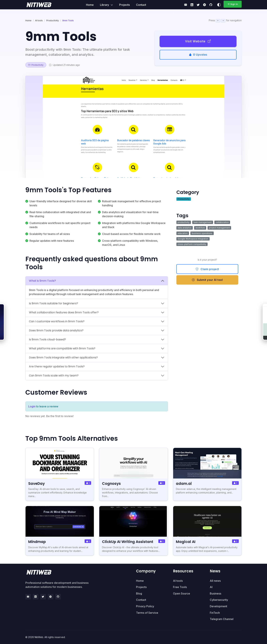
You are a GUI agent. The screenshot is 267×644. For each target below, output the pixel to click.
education (183, 233)
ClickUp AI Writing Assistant (129, 542)
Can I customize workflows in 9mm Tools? (57, 321)
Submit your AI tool (207, 280)
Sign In (233, 4)
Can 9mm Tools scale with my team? (54, 375)
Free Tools (180, 587)
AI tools (39, 20)
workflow (200, 228)
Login (32, 406)
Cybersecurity (219, 600)
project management (219, 228)
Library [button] (105, 5)
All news (215, 581)
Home (90, 5)
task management (203, 222)
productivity (184, 222)
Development (218, 606)
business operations (202, 233)
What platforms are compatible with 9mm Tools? (62, 348)
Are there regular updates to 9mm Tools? (57, 366)
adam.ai (184, 484)
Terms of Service (147, 613)
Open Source (182, 593)
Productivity (53, 20)
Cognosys (112, 484)
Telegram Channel (222, 619)
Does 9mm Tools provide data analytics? (56, 330)
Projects (124, 5)
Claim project (207, 269)
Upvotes (198, 55)
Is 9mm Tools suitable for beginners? (53, 303)
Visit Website (198, 41)
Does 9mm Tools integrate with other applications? (63, 357)
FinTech (215, 613)
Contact (141, 5)
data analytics (184, 228)
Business (215, 593)
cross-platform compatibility (192, 244)
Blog (139, 593)
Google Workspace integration (193, 239)
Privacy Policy (145, 606)
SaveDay (37, 484)
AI (211, 587)
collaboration (222, 222)
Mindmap (38, 542)
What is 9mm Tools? (42, 281)
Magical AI (186, 542)
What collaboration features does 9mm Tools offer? (64, 312)
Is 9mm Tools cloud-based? (47, 339)
